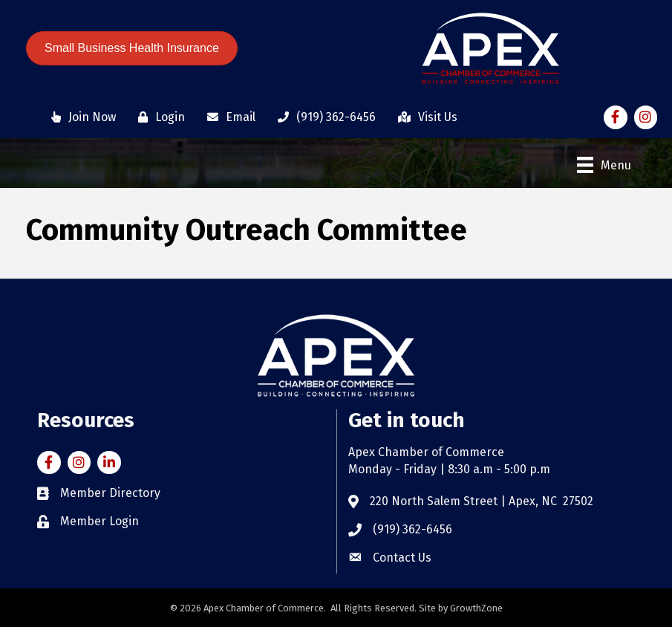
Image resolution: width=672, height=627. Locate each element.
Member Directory (110, 493)
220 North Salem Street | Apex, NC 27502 (482, 501)
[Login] (158, 117)
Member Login (100, 521)
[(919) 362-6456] (323, 117)
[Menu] (604, 165)
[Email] (228, 117)
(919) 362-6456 (412, 529)
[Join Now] (80, 117)
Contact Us (402, 558)
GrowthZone (476, 608)
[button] (132, 48)
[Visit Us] (424, 117)
